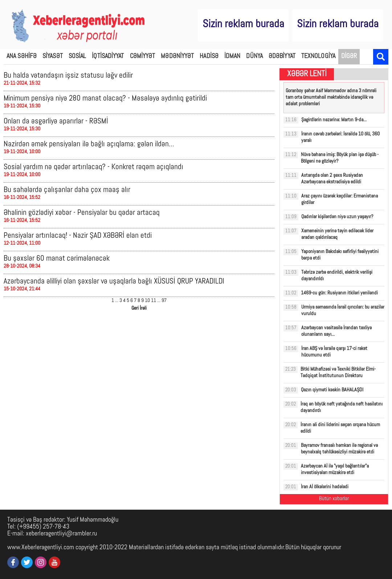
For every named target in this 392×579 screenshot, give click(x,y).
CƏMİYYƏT (143, 56)
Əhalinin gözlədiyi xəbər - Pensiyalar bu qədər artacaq (82, 213)
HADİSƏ (209, 56)
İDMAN (232, 56)
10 (147, 301)
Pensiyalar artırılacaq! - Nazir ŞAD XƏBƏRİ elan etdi (78, 236)
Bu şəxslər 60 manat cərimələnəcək (57, 259)
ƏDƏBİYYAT (282, 56)
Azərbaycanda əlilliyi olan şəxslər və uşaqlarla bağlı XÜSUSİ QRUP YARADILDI (114, 282)
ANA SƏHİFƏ (22, 56)
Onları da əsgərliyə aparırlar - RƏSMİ (56, 121)
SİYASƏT (53, 56)
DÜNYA (254, 56)
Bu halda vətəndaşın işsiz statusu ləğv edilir (68, 76)
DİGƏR (349, 56)
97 (164, 301)
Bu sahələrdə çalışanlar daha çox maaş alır (67, 190)
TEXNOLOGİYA (318, 56)
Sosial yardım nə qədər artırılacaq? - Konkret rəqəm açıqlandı (93, 167)
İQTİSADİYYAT (108, 56)
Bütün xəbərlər (334, 499)
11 (154, 301)
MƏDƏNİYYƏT (177, 56)
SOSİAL (77, 56)
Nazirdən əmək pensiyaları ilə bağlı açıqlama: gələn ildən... (89, 144)
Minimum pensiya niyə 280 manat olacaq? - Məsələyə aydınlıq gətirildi (105, 99)
